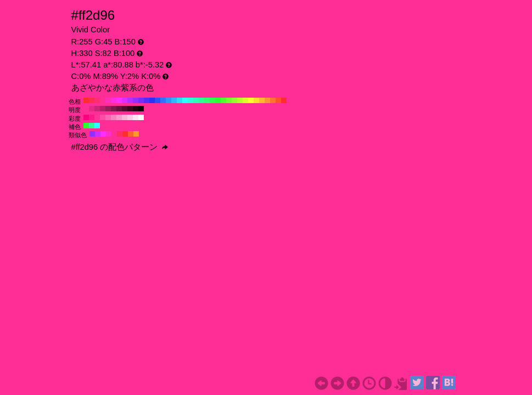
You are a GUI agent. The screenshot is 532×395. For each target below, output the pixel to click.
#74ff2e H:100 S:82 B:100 (229, 100)
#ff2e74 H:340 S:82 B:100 (97, 100)
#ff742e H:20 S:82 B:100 (273, 100)
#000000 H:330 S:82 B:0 (141, 109)
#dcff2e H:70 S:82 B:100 (245, 100)
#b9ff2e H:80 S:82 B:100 (240, 100)
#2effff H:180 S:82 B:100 (185, 100)
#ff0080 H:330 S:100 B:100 (86, 117)
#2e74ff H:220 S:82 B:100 (163, 100)
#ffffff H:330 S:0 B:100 (141, 117)
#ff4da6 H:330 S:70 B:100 (103, 117)
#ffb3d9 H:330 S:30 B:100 (125, 117)
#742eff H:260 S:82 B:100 (141, 100)
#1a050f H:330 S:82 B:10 (136, 109)
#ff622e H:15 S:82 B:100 (131, 134)
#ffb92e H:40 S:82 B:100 (262, 100)
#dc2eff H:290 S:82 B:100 (125, 100)
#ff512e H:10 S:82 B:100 (278, 100)
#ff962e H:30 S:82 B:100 (267, 100)
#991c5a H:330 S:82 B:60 (108, 109)
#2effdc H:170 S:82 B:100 (191, 100)
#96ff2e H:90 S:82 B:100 (234, 100)
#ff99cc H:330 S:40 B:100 (119, 117)
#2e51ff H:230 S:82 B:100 (158, 100)
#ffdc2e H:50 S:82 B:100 (256, 100)
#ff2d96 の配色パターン (120, 147)
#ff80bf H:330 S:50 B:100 (114, 117)
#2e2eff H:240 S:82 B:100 (152, 100)
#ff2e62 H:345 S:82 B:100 (120, 134)
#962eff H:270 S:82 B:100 (136, 100)
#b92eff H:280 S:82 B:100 (130, 100)
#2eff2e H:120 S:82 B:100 (218, 100)
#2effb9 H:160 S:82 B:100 (196, 100)
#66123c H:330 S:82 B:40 (119, 109)
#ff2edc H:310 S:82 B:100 (114, 100)
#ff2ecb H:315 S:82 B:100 (109, 134)
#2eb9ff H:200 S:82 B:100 (174, 100)
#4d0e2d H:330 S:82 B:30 (125, 109)
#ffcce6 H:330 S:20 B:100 (130, 117)
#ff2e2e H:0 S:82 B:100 (284, 100)
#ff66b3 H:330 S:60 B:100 (108, 117)
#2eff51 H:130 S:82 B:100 (212, 100)
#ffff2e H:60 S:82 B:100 (251, 100)
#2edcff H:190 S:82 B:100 (180, 100)
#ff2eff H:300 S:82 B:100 (119, 100)
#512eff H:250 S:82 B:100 (147, 100)
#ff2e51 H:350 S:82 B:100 (92, 100)
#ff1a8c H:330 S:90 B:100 (92, 117)
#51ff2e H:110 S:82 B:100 (223, 100)
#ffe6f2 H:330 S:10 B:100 (136, 117)
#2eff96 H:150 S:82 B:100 (201, 100)
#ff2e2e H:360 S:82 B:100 (86, 100)
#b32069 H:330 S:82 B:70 (103, 109)
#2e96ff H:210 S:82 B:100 (169, 100)
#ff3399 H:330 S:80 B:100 (97, 117)
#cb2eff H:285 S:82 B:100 (98, 134)
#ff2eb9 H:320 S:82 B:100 (108, 100)
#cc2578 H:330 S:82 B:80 (97, 109)
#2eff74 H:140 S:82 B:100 (207, 100)
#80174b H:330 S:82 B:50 (114, 109)
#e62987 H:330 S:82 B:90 (92, 109)
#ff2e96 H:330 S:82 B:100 (103, 100)
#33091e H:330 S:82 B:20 (130, 109)
